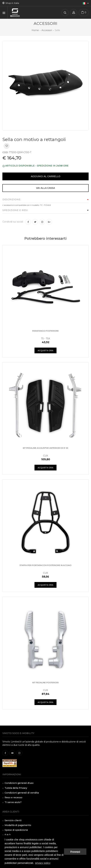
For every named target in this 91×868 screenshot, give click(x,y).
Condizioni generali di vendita (22, 793)
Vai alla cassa (45, 188)
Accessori (47, 30)
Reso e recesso (13, 797)
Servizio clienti (13, 820)
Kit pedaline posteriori (45, 683)
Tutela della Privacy (16, 788)
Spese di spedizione (16, 830)
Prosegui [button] (75, 852)
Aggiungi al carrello (46, 176)
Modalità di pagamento (18, 825)
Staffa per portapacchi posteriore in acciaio (45, 565)
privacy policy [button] (43, 863)
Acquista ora (45, 351)
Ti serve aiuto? (13, 802)
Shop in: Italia (11, 3)
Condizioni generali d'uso (19, 783)
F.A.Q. (8, 835)
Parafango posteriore (45, 331)
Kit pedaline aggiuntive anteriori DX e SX (45, 448)
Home (35, 30)
